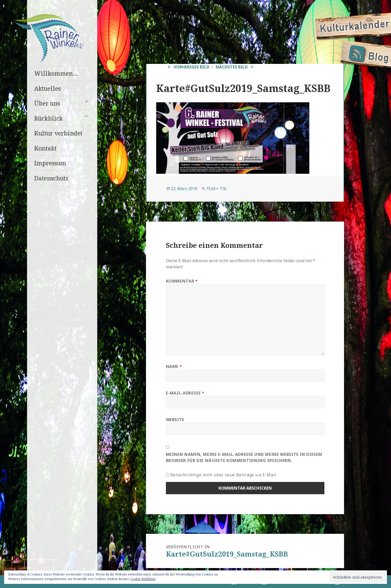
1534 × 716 (216, 189)
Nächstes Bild (232, 67)
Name (174, 366)
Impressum (50, 163)
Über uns (47, 103)
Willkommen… (56, 73)
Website (175, 420)
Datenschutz (51, 178)
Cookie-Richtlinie (143, 579)
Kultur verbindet (58, 133)
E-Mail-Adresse (185, 393)
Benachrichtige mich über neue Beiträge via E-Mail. (224, 475)
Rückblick (48, 118)
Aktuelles (47, 88)
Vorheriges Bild (191, 67)
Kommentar (182, 281)
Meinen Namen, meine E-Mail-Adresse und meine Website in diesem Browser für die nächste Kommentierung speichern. (244, 457)
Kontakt (45, 148)
